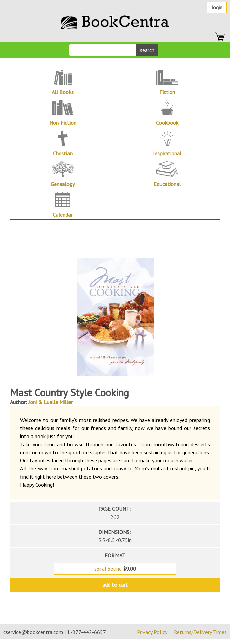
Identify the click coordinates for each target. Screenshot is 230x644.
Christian (63, 153)
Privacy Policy (152, 632)
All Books (63, 92)
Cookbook (167, 123)
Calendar (63, 215)
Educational (167, 184)
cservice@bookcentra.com (33, 632)
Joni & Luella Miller (50, 402)
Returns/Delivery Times (200, 632)
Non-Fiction (63, 123)
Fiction (167, 92)
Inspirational (167, 153)
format (115, 555)
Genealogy (63, 184)
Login (217, 7)
